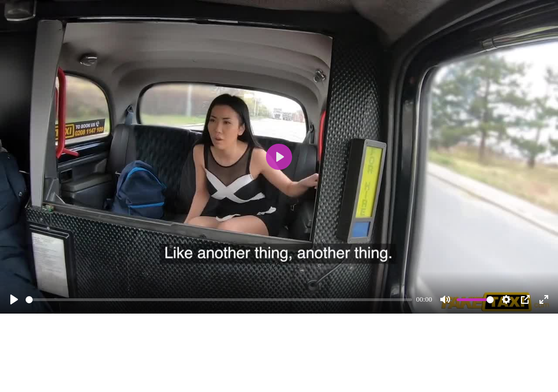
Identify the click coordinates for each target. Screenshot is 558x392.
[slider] (219, 300)
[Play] (14, 299)
